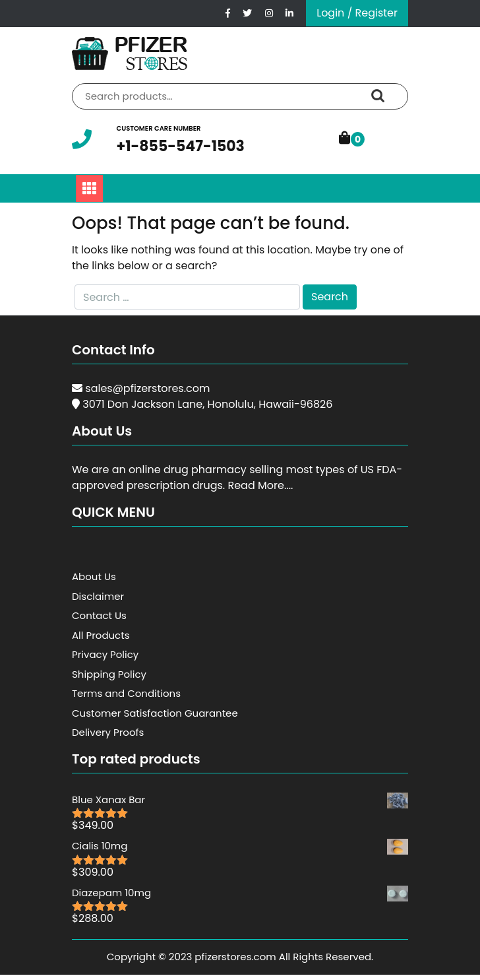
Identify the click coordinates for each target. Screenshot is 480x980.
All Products (101, 635)
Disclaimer (98, 596)
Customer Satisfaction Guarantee (155, 713)
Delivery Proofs (108, 732)
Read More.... (260, 485)
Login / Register (357, 13)
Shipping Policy (109, 674)
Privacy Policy (105, 654)
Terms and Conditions (126, 693)
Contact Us (99, 615)
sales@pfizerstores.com (147, 388)
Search (378, 96)
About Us (94, 576)
